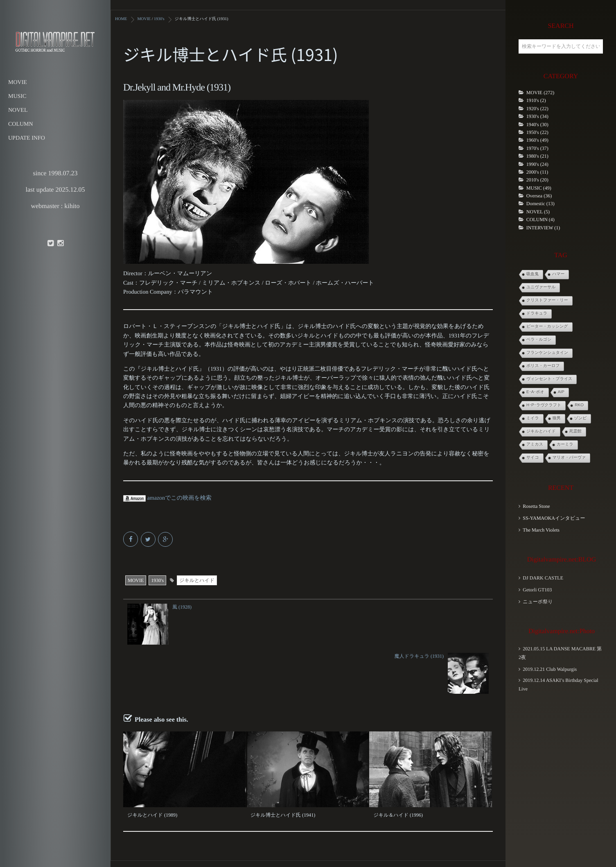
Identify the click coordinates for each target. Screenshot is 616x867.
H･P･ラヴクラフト (544, 405)
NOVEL (18, 110)
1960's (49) (537, 140)
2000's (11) (537, 172)
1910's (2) (536, 100)
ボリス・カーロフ (543, 366)
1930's (157, 580)
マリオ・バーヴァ (569, 458)
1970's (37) (537, 148)
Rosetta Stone (536, 506)
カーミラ (565, 445)
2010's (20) (537, 180)
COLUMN (21, 124)
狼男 (557, 418)
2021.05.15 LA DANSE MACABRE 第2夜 (560, 653)
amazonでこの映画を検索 (167, 498)
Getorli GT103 (537, 590)
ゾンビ (581, 418)
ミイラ (533, 418)
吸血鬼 (533, 274)
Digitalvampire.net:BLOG (562, 560)
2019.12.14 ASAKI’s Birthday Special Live (558, 685)
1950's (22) (537, 132)
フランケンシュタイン (547, 353)
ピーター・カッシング (547, 327)
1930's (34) (537, 116)
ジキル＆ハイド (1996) (398, 765)
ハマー (558, 274)
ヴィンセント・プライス (549, 379)
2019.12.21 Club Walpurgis (550, 669)
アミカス (535, 445)
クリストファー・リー (547, 300)
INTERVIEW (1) (543, 228)
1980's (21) (537, 156)
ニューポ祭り (538, 602)
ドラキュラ (537, 314)
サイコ (533, 458)
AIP (561, 392)
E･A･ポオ (535, 392)
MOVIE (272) (540, 93)
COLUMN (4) (540, 220)
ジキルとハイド (197, 580)
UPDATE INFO (27, 138)
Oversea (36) (539, 196)
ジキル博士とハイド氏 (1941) (283, 765)
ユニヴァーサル (541, 287)
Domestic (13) (540, 204)
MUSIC (17, 96)
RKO (579, 405)
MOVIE (18, 83)
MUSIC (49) (539, 188)
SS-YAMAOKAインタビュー (554, 518)
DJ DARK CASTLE (543, 578)
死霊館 (575, 431)
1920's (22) (537, 109)
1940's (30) (537, 125)
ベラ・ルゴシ (539, 340)
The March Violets (541, 530)
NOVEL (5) (538, 212)
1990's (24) (537, 164)
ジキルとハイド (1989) (152, 765)
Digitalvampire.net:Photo (562, 631)
